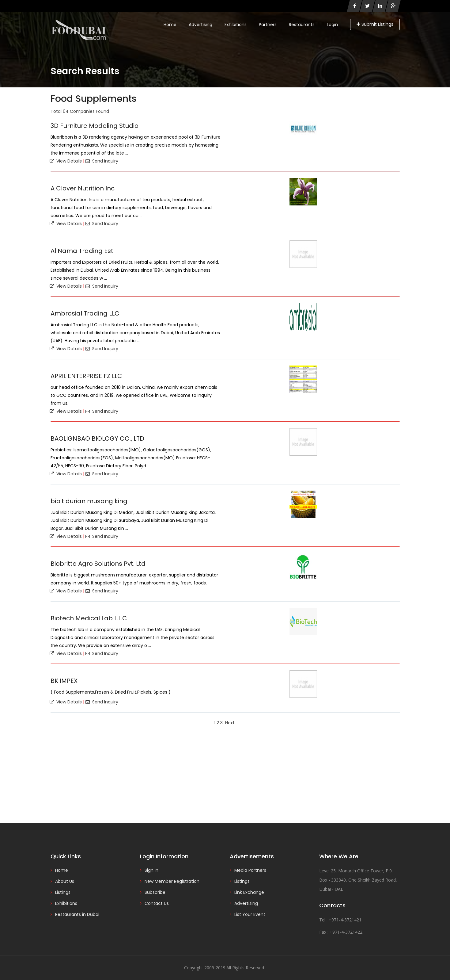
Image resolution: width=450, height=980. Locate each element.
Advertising (200, 25)
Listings (63, 892)
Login (332, 25)
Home (170, 25)
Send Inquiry (102, 161)
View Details (66, 161)
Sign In (151, 870)
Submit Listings (375, 24)
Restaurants (302, 25)
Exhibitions (236, 25)
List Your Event (250, 914)
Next (230, 723)
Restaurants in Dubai (77, 914)
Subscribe (155, 892)
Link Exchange (249, 892)
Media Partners (250, 870)
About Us (65, 881)
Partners (268, 25)
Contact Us (157, 903)
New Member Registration (172, 881)
